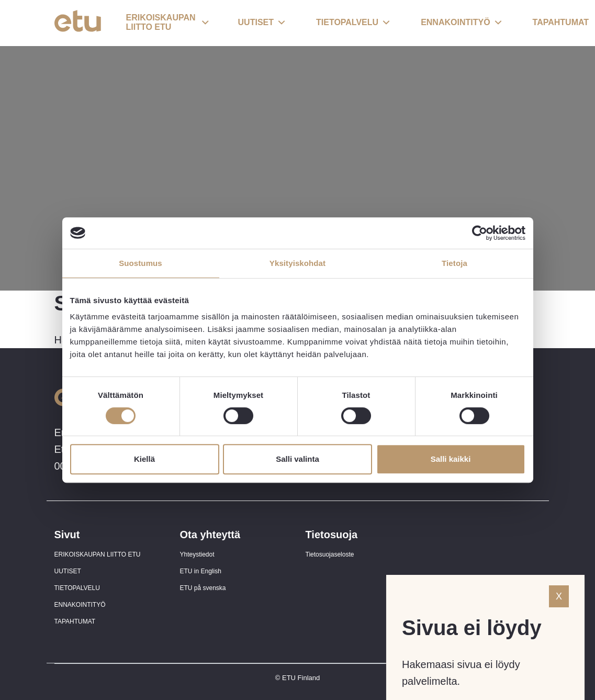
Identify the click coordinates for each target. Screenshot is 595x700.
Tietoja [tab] (454, 263)
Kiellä (144, 459)
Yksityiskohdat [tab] (298, 263)
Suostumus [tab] (141, 263)
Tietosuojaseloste (330, 554)
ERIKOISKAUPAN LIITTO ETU (98, 554)
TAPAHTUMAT (75, 621)
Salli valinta (298, 459)
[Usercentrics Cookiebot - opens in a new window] (480, 233)
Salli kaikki (451, 459)
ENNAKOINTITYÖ (80, 605)
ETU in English (201, 571)
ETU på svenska (203, 588)
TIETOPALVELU (77, 588)
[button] (167, 23)
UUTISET (68, 571)
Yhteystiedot (197, 554)
